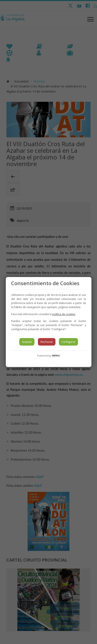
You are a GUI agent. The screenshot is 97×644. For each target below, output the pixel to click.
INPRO (56, 356)
